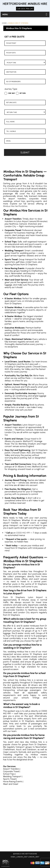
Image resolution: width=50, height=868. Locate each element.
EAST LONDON (29, 857)
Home (4, 23)
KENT (37, 857)
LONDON (20, 857)
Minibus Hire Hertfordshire (15, 206)
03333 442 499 (23, 533)
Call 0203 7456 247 (25, 9)
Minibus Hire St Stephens (18, 23)
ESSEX (13, 857)
